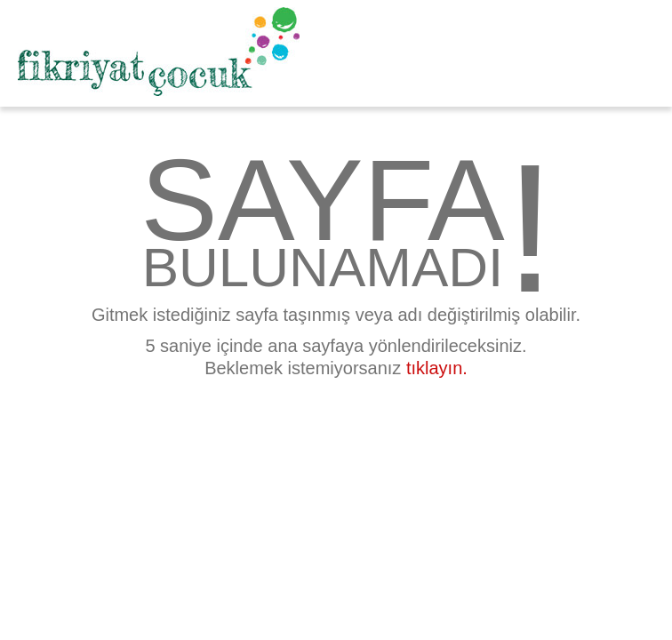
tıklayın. (437, 368)
